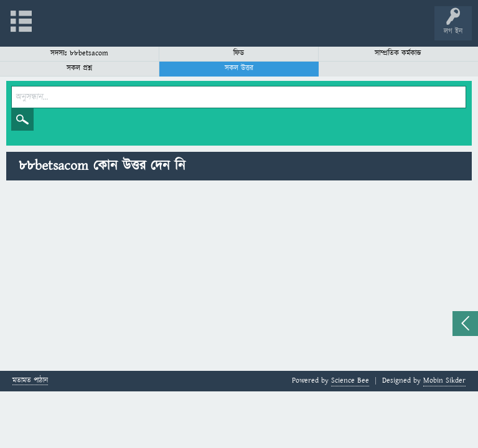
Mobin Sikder (444, 380)
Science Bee (350, 380)
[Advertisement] (239, 278)
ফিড (239, 53)
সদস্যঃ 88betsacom (79, 53)
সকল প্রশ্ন (79, 68)
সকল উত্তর (239, 68)
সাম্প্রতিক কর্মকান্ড (398, 53)
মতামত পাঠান (30, 381)
